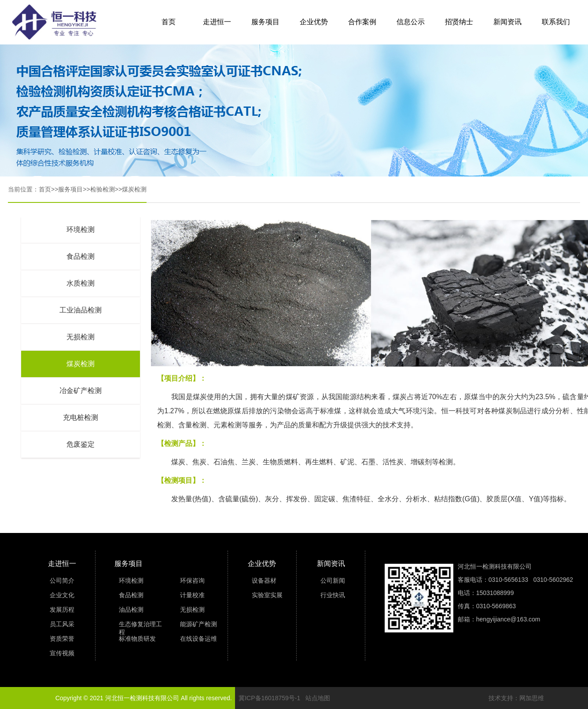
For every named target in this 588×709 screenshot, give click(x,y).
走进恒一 (217, 22)
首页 (169, 22)
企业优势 (314, 22)
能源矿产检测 (198, 624)
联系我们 (556, 22)
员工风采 (62, 624)
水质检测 (81, 283)
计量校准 (192, 595)
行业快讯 (333, 595)
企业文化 (62, 595)
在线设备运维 (198, 639)
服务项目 (265, 22)
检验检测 (103, 189)
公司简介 (62, 580)
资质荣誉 (62, 639)
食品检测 (81, 256)
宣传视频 (62, 653)
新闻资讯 (507, 22)
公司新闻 (333, 580)
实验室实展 (267, 595)
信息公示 (411, 22)
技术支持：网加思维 (516, 698)
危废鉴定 (81, 444)
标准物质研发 (137, 639)
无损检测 (81, 337)
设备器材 (264, 580)
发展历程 (62, 610)
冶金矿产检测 (81, 391)
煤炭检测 (134, 189)
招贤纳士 (459, 22)
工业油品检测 (81, 310)
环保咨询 (192, 580)
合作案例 (362, 22)
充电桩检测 (81, 417)
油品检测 (131, 610)
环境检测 (81, 230)
